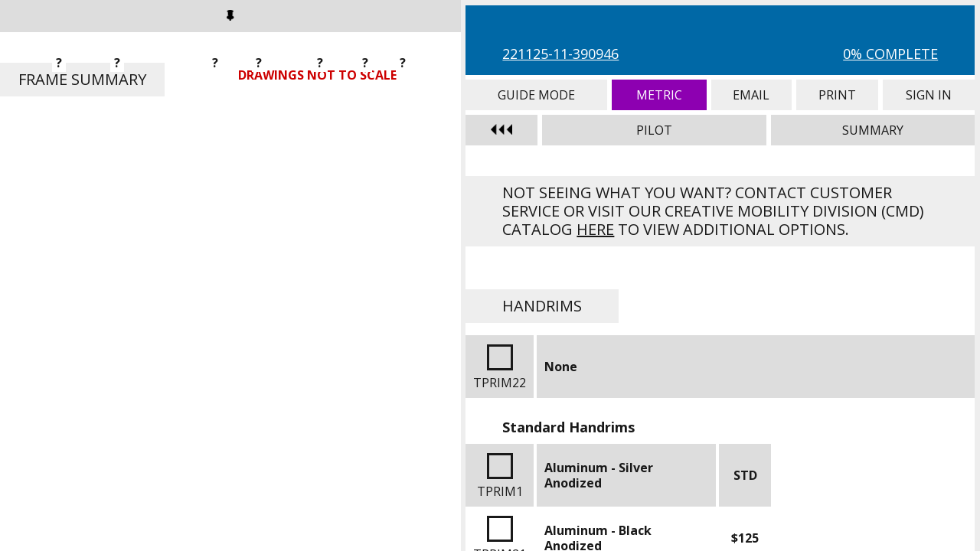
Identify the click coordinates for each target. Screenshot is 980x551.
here (595, 229)
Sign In (929, 95)
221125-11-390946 (560, 54)
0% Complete (890, 54)
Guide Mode (536, 95)
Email (751, 95)
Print (837, 95)
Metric (659, 95)
